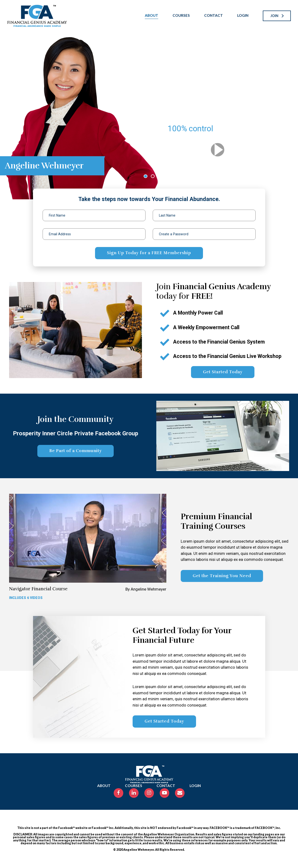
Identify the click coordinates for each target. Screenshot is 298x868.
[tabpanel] (149, 115)
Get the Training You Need (222, 576)
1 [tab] (146, 176)
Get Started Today (223, 372)
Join (274, 16)
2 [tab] (154, 176)
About (152, 15)
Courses (181, 15)
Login (243, 15)
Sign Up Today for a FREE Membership (149, 253)
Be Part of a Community (76, 451)
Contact (214, 15)
